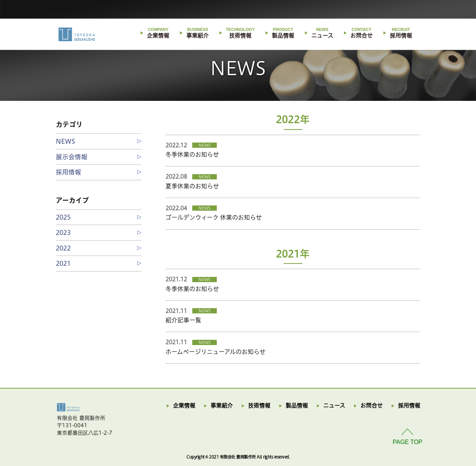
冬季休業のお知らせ (192, 154)
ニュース (322, 33)
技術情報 (240, 33)
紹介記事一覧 (183, 320)
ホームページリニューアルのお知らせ (216, 352)
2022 (63, 248)
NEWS (205, 145)
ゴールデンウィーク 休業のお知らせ (214, 217)
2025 (63, 217)
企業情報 (158, 33)
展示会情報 (72, 157)
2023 (63, 232)
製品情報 (283, 33)
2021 (63, 263)
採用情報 (401, 33)
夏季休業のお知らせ (192, 186)
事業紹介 (197, 33)
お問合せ (361, 33)
